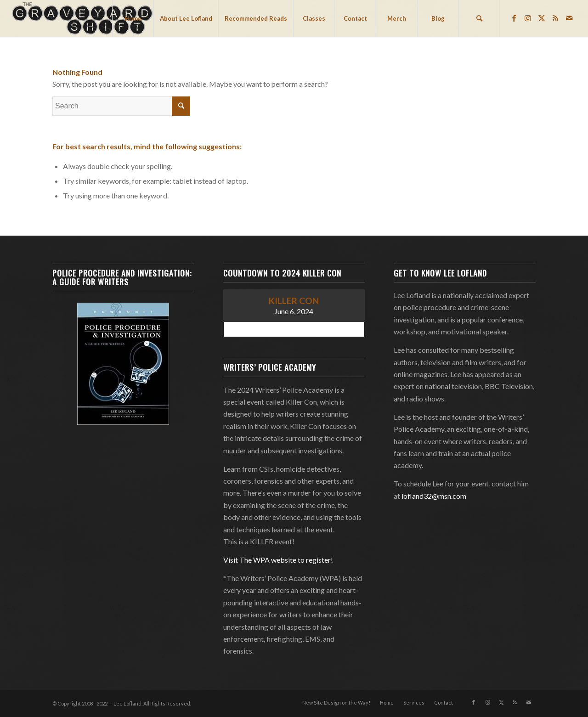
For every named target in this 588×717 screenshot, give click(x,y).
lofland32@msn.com (434, 496)
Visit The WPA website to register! (278, 560)
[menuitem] (133, 18)
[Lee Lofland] (83, 18)
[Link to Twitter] (542, 18)
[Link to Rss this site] (555, 18)
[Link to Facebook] (514, 18)
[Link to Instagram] (528, 18)
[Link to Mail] (569, 18)
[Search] (479, 18)
